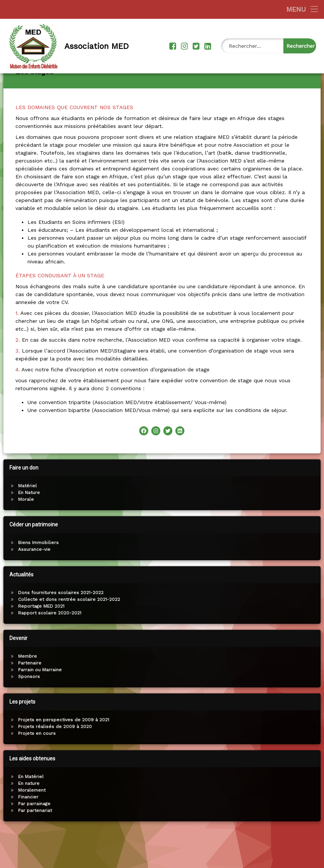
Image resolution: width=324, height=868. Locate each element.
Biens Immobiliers (38, 570)
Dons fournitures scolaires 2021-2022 (60, 620)
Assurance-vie (33, 577)
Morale (25, 527)
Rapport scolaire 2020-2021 (49, 640)
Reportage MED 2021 (40, 634)
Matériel (27, 513)
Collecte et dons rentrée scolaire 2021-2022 (68, 627)
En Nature (28, 520)
